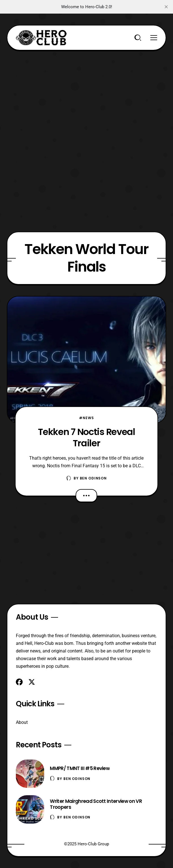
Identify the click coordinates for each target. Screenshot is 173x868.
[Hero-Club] (41, 38)
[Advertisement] (86, 90)
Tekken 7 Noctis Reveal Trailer (86, 437)
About (22, 722)
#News (86, 418)
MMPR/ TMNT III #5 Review (80, 768)
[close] (166, 7)
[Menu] (154, 38)
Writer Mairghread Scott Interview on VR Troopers (96, 804)
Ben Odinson (93, 478)
